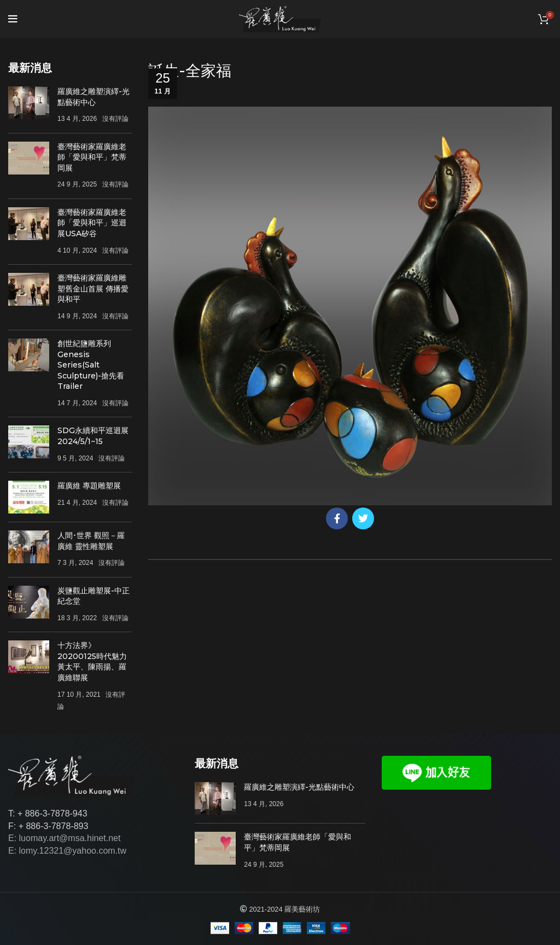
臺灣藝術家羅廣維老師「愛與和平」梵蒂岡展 (92, 157)
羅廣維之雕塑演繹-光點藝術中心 (94, 97)
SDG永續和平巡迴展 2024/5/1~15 (93, 436)
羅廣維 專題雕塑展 (89, 486)
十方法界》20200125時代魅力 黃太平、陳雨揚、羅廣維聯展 (92, 661)
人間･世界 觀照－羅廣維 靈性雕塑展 (91, 541)
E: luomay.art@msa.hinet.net (64, 838)
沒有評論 (115, 119)
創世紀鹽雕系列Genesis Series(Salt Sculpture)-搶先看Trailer (91, 365)
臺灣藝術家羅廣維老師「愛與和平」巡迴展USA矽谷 (92, 223)
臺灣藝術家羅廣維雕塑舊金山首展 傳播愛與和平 (93, 288)
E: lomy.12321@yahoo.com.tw (67, 851)
